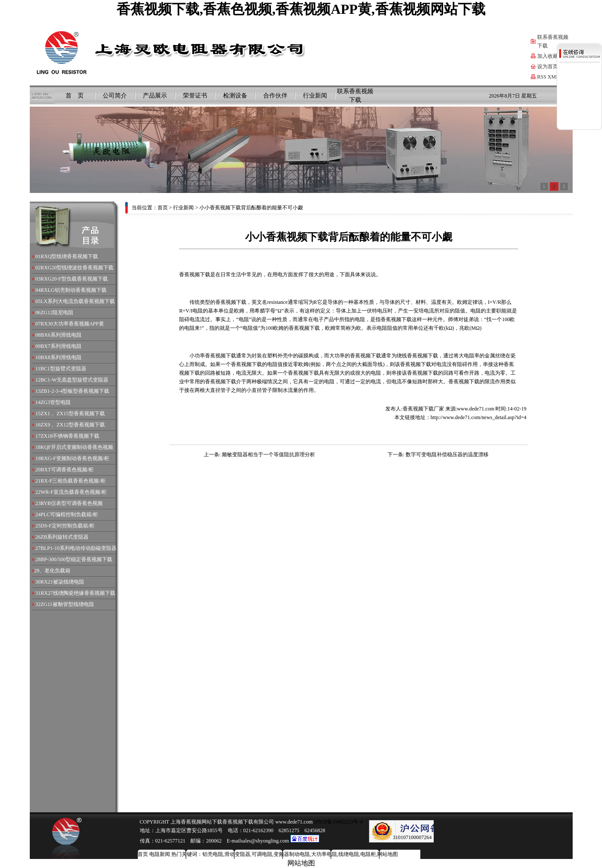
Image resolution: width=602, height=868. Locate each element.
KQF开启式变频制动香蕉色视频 (77, 447)
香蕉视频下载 (231, 302)
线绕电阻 (349, 854)
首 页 (75, 96)
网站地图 (388, 854)
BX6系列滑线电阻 (61, 335)
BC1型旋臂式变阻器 (63, 369)
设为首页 (548, 66)
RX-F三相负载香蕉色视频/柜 (73, 481)
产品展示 (155, 96)
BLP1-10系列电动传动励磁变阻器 (79, 548)
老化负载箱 (57, 571)
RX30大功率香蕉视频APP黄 (72, 324)
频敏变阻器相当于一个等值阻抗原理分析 (268, 455)
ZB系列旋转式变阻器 (65, 537)
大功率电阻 (324, 854)
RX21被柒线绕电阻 (62, 582)
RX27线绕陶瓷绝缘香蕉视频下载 (78, 593)
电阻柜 (368, 854)
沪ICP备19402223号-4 (338, 822)
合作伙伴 (275, 96)
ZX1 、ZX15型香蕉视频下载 (73, 413)
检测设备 (235, 96)
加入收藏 (548, 56)
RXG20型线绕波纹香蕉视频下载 (77, 268)
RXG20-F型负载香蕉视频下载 (74, 279)
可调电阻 (262, 854)
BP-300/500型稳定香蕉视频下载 (76, 559)
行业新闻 (315, 96)
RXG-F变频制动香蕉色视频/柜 (75, 458)
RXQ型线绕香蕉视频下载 (69, 256)
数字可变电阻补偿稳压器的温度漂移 (447, 455)
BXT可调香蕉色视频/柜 (67, 470)
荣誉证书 (195, 96)
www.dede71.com (476, 409)
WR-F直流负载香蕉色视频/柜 (74, 492)
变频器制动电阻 (292, 854)
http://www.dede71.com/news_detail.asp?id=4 (479, 417)
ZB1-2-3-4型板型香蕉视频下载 (75, 391)
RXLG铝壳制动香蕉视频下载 (74, 290)
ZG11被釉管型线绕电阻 (67, 604)
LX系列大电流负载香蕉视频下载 (78, 301)
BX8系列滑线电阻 (61, 357)
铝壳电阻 (213, 854)
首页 (163, 208)
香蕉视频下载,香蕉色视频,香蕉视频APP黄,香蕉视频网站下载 (301, 9)
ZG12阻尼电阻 (57, 312)
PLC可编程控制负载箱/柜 (69, 514)
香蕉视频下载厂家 (423, 409)
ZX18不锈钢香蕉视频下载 (70, 436)
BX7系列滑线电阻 (61, 346)
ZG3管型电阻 (56, 402)
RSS (542, 77)
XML (553, 77)
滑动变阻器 (237, 854)
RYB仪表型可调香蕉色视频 (72, 503)
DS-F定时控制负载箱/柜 (68, 526)
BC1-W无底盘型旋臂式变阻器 (74, 380)
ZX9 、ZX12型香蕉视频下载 (73, 425)
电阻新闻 (160, 854)
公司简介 (115, 96)
